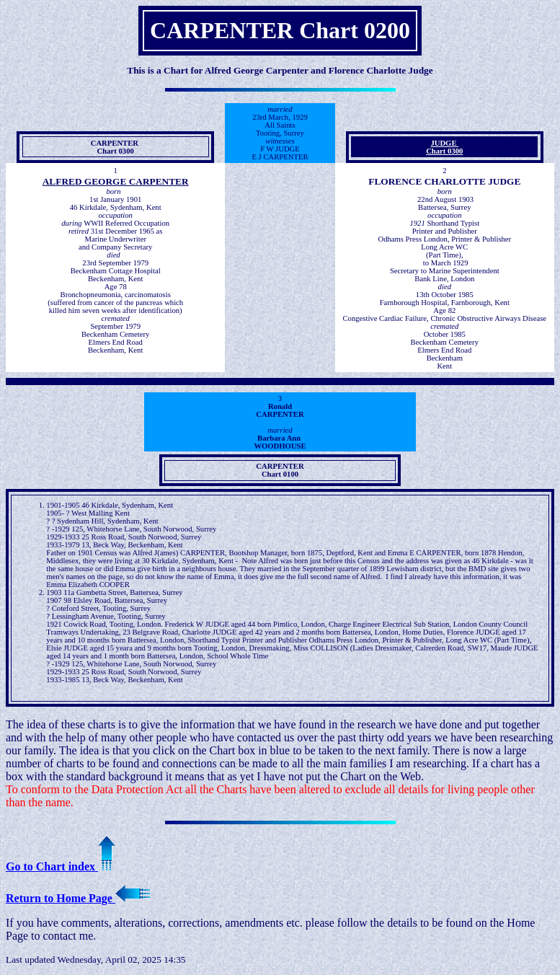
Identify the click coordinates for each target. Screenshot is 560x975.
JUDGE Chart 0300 (444, 147)
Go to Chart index (61, 866)
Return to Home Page (78, 898)
